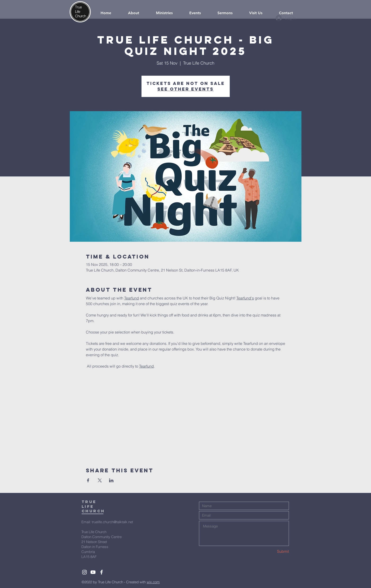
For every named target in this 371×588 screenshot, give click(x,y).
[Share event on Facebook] (88, 480)
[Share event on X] (100, 480)
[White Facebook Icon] (102, 572)
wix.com (153, 582)
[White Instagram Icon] (84, 572)
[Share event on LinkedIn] (111, 480)
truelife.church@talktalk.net (112, 522)
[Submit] (272, 551)
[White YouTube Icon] (93, 572)
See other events (185, 89)
